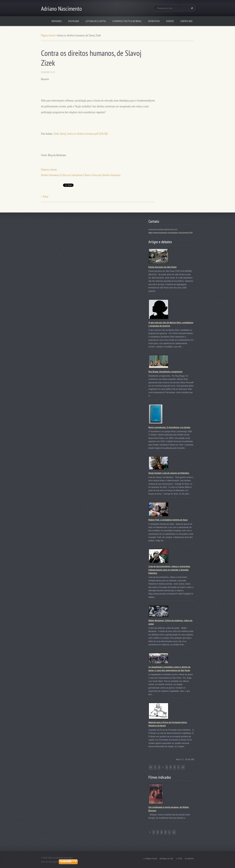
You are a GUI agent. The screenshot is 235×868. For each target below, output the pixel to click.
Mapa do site (168, 859)
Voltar (46, 196)
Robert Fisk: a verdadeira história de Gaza (168, 520)
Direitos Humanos (50, 175)
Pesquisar (192, 8)
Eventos (170, 21)
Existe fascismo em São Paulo (162, 267)
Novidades (57, 21)
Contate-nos (186, 21)
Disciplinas (74, 21)
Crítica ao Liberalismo (72, 175)
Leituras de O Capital (96, 21)
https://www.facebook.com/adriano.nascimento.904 (170, 233)
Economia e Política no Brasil (127, 21)
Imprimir (190, 859)
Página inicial (48, 35)
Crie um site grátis (50, 862)
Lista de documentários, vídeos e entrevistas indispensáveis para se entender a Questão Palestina (169, 570)
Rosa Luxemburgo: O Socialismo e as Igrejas (169, 427)
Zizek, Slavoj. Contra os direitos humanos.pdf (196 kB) (80, 134)
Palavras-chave (48, 170)
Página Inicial (151, 859)
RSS (180, 859)
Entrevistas (154, 21)
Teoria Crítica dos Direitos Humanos (102, 175)
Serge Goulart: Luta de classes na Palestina (169, 473)
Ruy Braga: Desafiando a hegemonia (165, 372)
